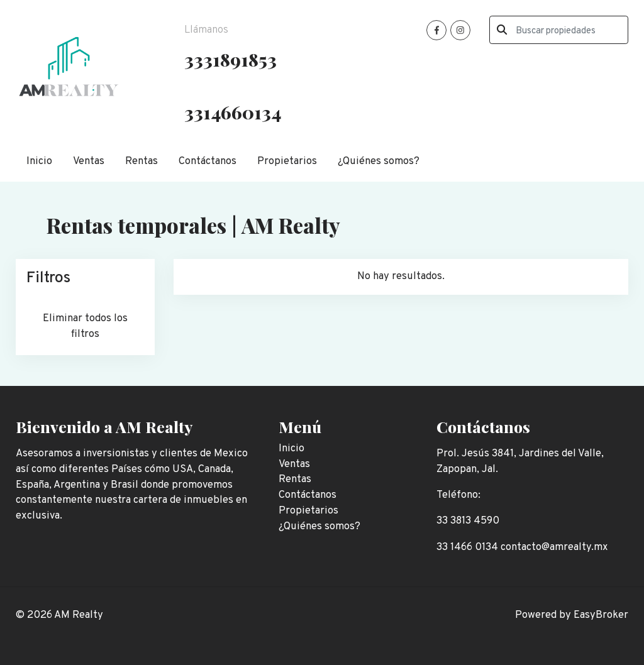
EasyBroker (601, 615)
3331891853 (230, 59)
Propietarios (287, 161)
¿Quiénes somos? (379, 161)
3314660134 (233, 112)
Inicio (39, 161)
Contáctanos (208, 161)
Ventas (89, 161)
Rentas (142, 161)
